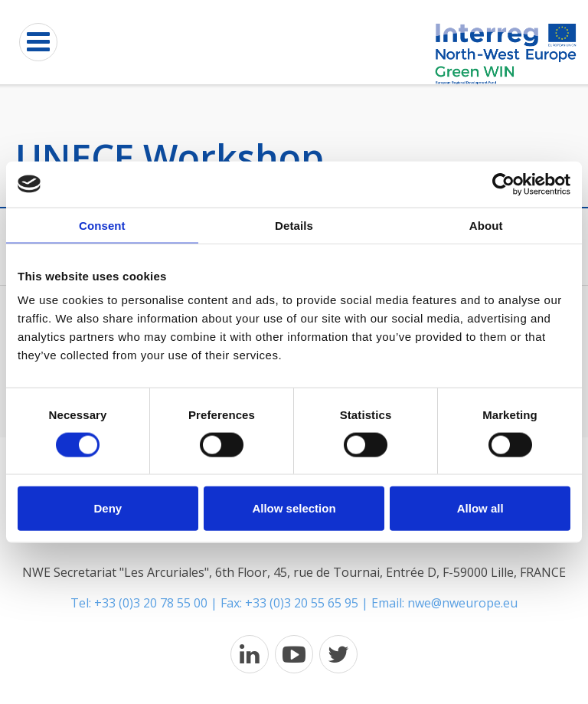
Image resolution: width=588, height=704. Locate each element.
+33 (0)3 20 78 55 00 (151, 603)
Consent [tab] (102, 225)
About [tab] (486, 225)
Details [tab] (294, 225)
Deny (108, 508)
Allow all (480, 508)
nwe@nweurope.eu (462, 603)
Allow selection (294, 508)
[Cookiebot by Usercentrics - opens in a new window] (503, 184)
